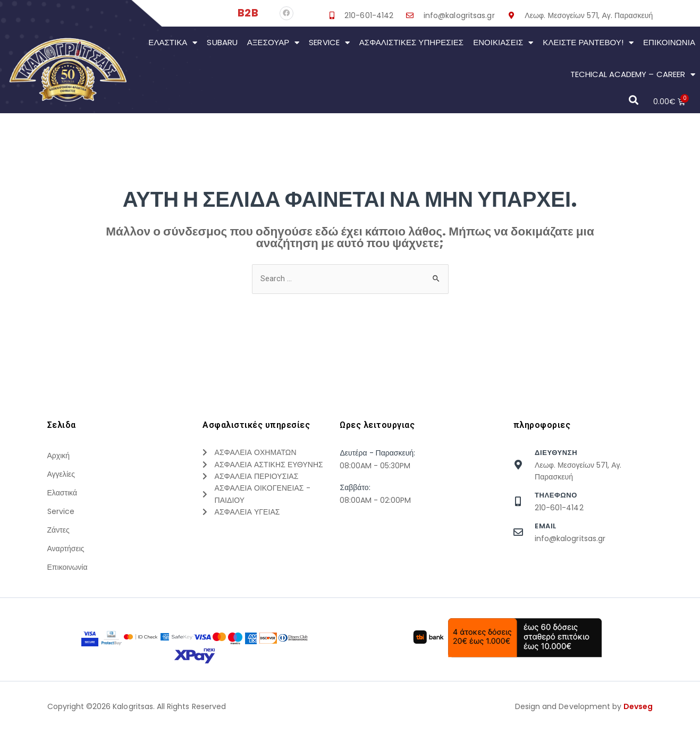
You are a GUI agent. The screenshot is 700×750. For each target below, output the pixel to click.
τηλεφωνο (556, 496)
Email (546, 526)
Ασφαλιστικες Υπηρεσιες (411, 42)
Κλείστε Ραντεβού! (588, 43)
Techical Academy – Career (633, 75)
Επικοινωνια (669, 42)
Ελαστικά (173, 43)
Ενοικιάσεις (503, 43)
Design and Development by (584, 733)
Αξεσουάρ (273, 43)
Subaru (222, 42)
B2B (248, 13)
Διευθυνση (556, 453)
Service (329, 43)
